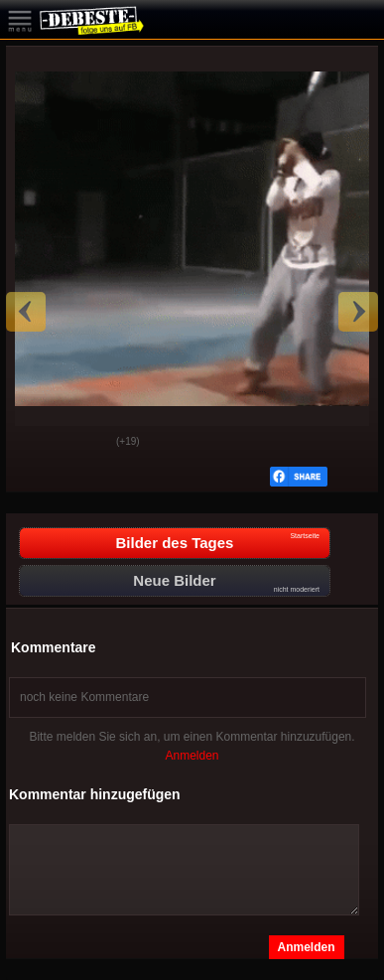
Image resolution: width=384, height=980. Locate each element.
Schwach (86, 443)
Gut (37, 443)
